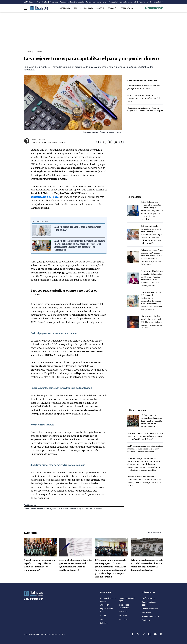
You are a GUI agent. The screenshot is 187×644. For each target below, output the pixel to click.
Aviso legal (147, 612)
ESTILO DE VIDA (127, 8)
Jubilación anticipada (76, 2)
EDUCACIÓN (113, 8)
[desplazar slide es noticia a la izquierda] (35, 2)
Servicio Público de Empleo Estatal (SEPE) (40, 509)
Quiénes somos (149, 598)
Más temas (123, 619)
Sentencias (123, 612)
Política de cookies (150, 609)
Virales (103, 615)
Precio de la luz (42, 2)
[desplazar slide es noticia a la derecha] (162, 2)
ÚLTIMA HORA (65, 8)
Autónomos (64, 509)
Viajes (105, 2)
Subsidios (104, 623)
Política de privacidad (151, 616)
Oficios (88, 2)
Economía (98, 509)
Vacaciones (54, 2)
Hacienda (156, 2)
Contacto (146, 620)
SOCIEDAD (100, 8)
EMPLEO (77, 8)
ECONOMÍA (89, 8)
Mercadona (97, 2)
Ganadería (113, 2)
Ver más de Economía (155, 533)
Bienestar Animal (145, 2)
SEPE (102, 619)
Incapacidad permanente (128, 2)
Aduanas (63, 2)
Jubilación (105, 605)
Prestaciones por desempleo (81, 509)
